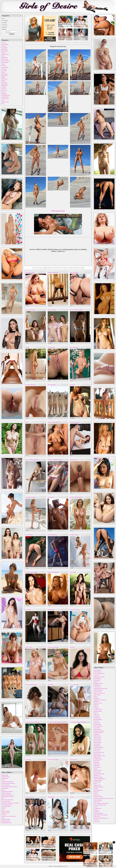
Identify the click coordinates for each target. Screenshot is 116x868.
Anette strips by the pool (53, 647)
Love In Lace (97, 795)
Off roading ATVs (52, 385)
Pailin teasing (73, 572)
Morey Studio (5, 74)
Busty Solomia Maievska (31, 685)
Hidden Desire (97, 757)
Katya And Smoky (52, 310)
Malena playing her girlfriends (32, 722)
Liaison (96, 807)
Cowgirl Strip (51, 497)
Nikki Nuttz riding (74, 272)
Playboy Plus (5, 85)
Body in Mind (5, 51)
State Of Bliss (97, 695)
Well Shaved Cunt (6, 821)
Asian (54, 268)
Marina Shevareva (74, 347)
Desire (78, 268)
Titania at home (73, 760)
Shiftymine (72, 647)
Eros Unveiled (97, 782)
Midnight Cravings (98, 683)
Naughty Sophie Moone (53, 272)
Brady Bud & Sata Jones (99, 756)
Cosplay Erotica (5, 54)
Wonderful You (97, 685)
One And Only (97, 754)
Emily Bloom (5, 58)
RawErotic (4, 87)
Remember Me (97, 746)
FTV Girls (4, 66)
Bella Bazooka (5, 775)
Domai (3, 56)
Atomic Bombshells (6, 806)
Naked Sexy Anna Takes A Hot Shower (10, 803)
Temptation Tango (98, 777)
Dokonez (72, 797)
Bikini (50, 268)
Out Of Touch (97, 718)
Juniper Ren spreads (30, 310)
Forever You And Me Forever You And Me (104, 798)
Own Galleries (5, 21)
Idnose (3, 818)
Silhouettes (96, 698)
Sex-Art (3, 92)
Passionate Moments (99, 747)
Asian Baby (28, 610)
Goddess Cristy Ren (6, 793)
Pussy (40, 268)
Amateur (65, 268)
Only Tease (4, 82)
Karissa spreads (51, 347)
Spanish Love (97, 775)
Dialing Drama (51, 610)
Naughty (45, 268)
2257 (66, 866)
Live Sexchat (5, 25)
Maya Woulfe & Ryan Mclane (101, 815)
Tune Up (96, 713)
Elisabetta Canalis (74, 535)
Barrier (96, 784)
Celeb (74, 268)
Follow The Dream (98, 726)
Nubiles (3, 81)
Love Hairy (4, 71)
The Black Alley (5, 97)
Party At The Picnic (6, 801)
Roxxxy (3, 780)
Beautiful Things (98, 719)
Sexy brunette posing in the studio (9, 787)
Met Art (3, 72)
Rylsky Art (4, 89)
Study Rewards (97, 785)
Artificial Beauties (30, 797)
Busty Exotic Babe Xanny (7, 800)
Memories (96, 762)
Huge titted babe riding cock (54, 422)
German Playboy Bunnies (7, 782)
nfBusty (3, 77)
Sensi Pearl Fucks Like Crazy (8, 783)
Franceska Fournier (6, 819)
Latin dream (28, 760)
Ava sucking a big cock (7, 805)
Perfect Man (97, 764)
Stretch (96, 696)
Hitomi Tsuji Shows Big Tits (76, 310)
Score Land (4, 90)
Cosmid (3, 53)
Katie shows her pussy (30, 385)
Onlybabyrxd (51, 685)
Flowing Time (97, 772)
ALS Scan (4, 43)
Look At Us (97, 682)
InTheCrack (4, 69)
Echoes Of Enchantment (99, 779)
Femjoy (3, 64)
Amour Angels (5, 44)
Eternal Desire (5, 62)
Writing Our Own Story (99, 677)
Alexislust (4, 808)
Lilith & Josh (97, 816)
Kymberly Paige (5, 813)
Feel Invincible (97, 729)
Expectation (97, 766)
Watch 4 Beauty (5, 102)
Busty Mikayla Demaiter (53, 572)
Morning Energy (98, 743)
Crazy (34, 268)
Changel (27, 347)
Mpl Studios (4, 76)
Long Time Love (98, 692)
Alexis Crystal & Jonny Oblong (101, 803)
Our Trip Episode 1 (98, 790)
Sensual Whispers (98, 800)
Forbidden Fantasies (98, 787)
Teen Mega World (6, 95)
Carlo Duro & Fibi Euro (99, 673)
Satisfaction (97, 734)
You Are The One (98, 703)
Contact (96, 706)
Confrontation (97, 687)
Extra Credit (97, 821)
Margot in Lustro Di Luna (58, 46)
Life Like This (97, 749)
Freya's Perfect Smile (75, 610)
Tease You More (98, 739)
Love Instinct (97, 728)
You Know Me (97, 741)
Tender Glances (97, 738)
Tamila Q (4, 814)
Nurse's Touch (29, 647)
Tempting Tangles (98, 780)
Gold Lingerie (5, 788)
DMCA (50, 866)
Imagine (96, 789)
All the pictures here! (58, 211)
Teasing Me (97, 708)
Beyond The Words (98, 797)
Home (3, 18)
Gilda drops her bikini (30, 497)
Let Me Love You (98, 710)
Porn (61, 268)
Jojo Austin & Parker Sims (100, 805)
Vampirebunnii (51, 797)
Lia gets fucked (73, 460)
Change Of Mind (98, 711)
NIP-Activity (4, 79)
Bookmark (4, 29)
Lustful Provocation (98, 733)
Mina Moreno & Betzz (99, 731)
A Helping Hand (98, 808)
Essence (96, 793)
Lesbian (70, 268)
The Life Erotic (5, 99)
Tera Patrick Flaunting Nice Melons (78, 722)
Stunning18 (4, 94)
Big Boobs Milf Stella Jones (76, 497)
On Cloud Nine (97, 678)
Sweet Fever (97, 716)
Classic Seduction (6, 785)
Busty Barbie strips (30, 272)
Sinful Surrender (98, 770)
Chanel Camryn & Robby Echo (101, 818)
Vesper (27, 422)
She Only (96, 820)
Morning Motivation (99, 813)
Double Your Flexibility (53, 760)
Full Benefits (97, 812)
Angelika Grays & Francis (100, 700)
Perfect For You (97, 736)
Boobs (83, 268)
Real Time (96, 792)
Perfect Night (97, 723)
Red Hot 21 (73, 385)
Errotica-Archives (6, 61)
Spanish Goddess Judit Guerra (32, 460)
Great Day (96, 721)
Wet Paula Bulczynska (7, 823)
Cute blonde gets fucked (7, 791)
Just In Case (97, 675)
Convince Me (97, 744)
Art (37, 268)
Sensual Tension (98, 670)
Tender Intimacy (98, 672)
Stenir (3, 798)
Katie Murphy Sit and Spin (8, 796)
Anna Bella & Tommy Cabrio (101, 688)
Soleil (3, 810)
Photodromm (4, 84)
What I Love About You (99, 693)
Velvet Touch (97, 761)
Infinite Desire (97, 680)
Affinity (96, 769)
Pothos (3, 790)
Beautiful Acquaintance (99, 774)
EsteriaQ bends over (52, 535)
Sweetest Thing (97, 724)
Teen (57, 268)
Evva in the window (74, 685)
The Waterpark (5, 778)
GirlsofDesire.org (60, 866)
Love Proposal (97, 767)
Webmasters (5, 27)
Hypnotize (96, 701)
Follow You (97, 715)
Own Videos (4, 23)
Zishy (3, 104)
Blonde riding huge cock (7, 795)
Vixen (3, 100)
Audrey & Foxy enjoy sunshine (9, 816)
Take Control (97, 802)
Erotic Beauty (5, 59)
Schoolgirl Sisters (6, 777)
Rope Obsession (29, 535)
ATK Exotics (4, 49)
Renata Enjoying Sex (75, 422)
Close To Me (97, 751)
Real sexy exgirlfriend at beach (55, 460)
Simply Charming (6, 811)
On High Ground (98, 759)
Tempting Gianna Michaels (32, 572)
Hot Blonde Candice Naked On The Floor (57, 722)
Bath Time (96, 705)
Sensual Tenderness (98, 690)
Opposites (96, 810)
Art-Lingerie (4, 48)
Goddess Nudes (5, 67)
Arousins (4, 46)
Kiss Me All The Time (99, 752)
